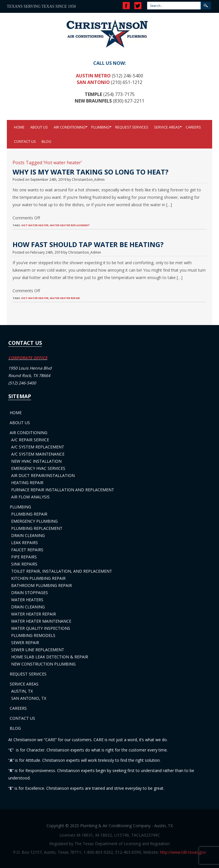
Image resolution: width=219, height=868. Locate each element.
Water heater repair (65, 298)
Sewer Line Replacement (38, 650)
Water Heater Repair (34, 614)
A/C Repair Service (30, 440)
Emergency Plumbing (34, 521)
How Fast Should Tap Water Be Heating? (88, 244)
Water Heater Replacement (70, 225)
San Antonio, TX (29, 698)
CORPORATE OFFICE (28, 358)
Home (19, 127)
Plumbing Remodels (33, 635)
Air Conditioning (70, 127)
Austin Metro (93, 76)
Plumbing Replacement (37, 528)
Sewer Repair (25, 643)
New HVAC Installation (36, 461)
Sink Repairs (24, 564)
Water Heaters (27, 600)
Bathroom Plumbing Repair (41, 585)
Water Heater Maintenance (41, 621)
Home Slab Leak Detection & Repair (50, 657)
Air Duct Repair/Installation (43, 475)
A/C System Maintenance (38, 454)
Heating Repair (27, 483)
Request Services (132, 127)
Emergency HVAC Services (38, 468)
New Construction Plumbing (43, 664)
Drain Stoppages (30, 593)
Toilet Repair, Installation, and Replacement (62, 571)
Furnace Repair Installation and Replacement (63, 490)
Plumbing (100, 127)
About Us (39, 127)
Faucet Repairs (27, 550)
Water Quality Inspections (41, 628)
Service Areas (167, 127)
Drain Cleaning (28, 535)
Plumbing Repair (29, 514)
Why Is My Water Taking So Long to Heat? (91, 172)
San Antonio (93, 82)
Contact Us (25, 141)
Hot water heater (35, 225)
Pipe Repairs (24, 557)
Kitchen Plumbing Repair (38, 578)
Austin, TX (22, 691)
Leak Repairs (25, 543)
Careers (193, 127)
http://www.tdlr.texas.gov (183, 852)
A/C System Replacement (38, 447)
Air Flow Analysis (30, 497)
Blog (46, 141)
